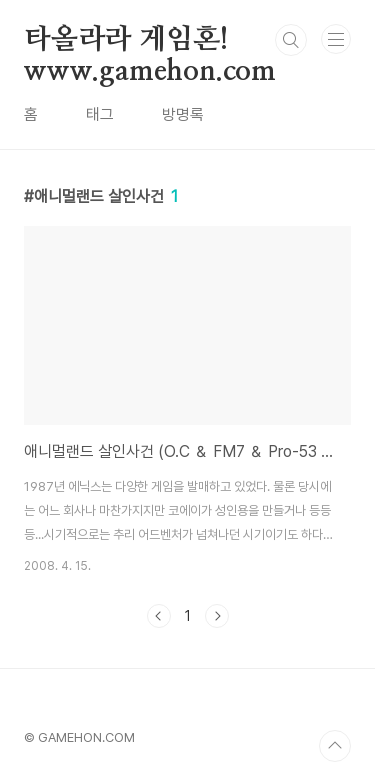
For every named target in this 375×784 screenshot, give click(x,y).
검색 (291, 40)
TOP (335, 746)
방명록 (183, 114)
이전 (159, 616)
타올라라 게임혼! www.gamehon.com (150, 41)
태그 (100, 114)
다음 (217, 616)
